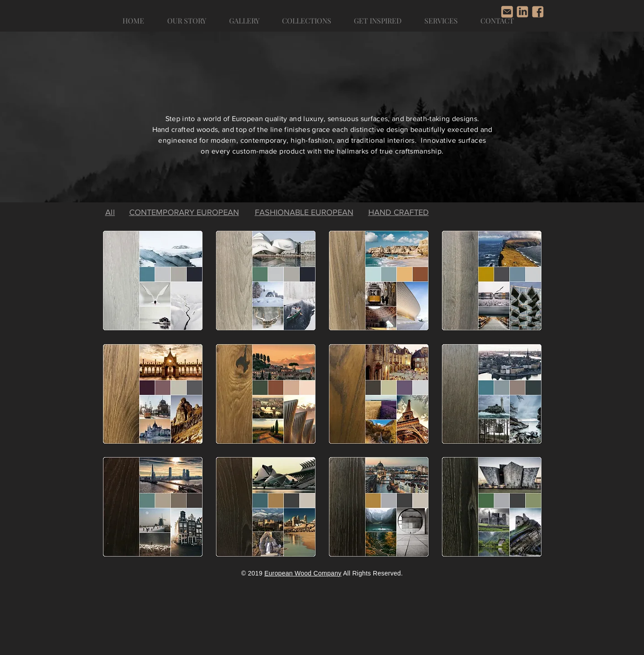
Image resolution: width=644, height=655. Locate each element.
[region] (153, 281)
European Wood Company (303, 573)
